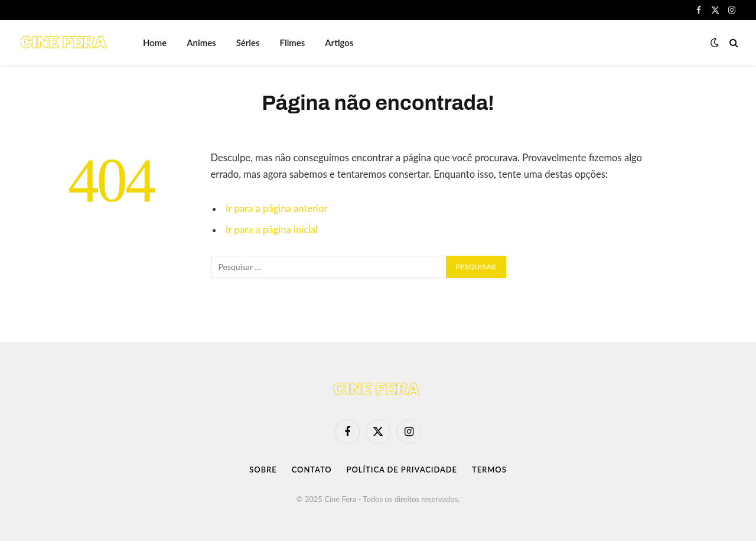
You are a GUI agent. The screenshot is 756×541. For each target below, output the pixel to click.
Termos (489, 470)
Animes (201, 43)
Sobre (263, 470)
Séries (248, 43)
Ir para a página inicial (272, 230)
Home (155, 43)
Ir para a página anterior (276, 208)
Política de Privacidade (402, 470)
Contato (312, 470)
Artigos (339, 43)
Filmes (293, 43)
